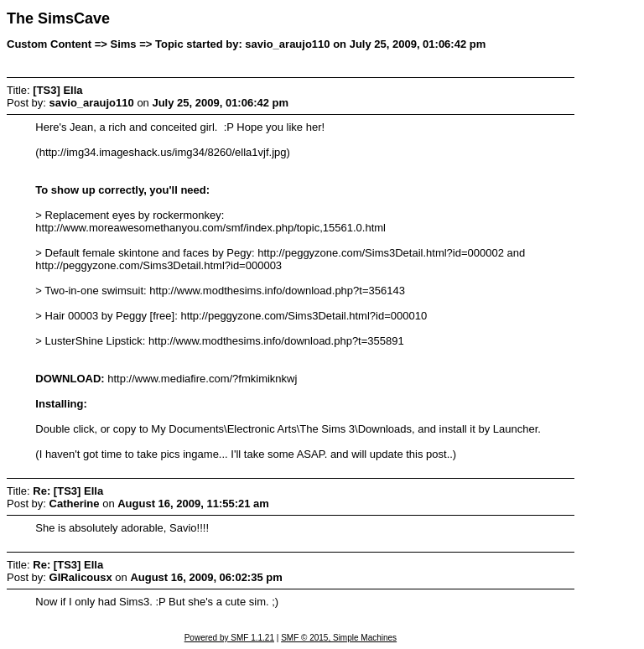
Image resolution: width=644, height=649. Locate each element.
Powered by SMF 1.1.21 (229, 638)
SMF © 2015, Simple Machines (339, 638)
